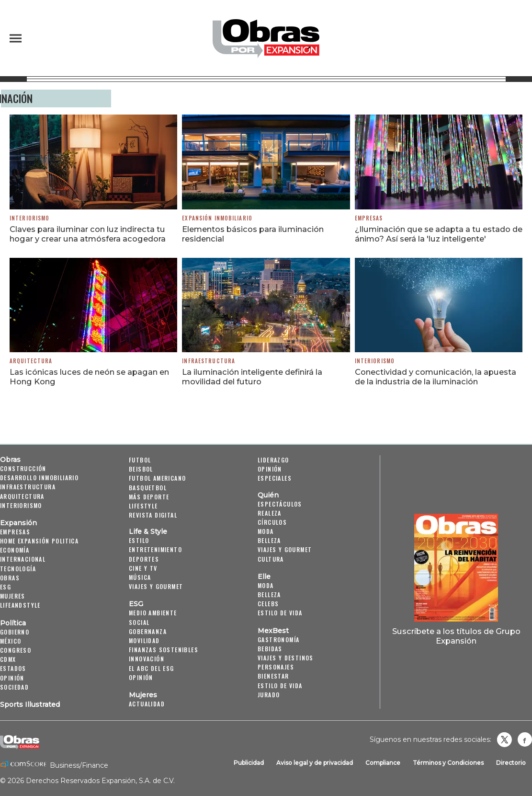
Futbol (140, 460)
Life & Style (148, 531)
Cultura (271, 559)
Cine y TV (143, 568)
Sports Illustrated (30, 704)
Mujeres (13, 596)
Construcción (23, 468)
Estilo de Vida (280, 686)
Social (139, 622)
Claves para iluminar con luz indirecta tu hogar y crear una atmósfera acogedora (88, 234)
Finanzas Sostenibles (164, 650)
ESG (6, 587)
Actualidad (147, 704)
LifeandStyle (20, 605)
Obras (10, 460)
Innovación (147, 659)
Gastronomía (278, 640)
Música (140, 577)
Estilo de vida (280, 613)
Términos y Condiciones (448, 763)
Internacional (23, 559)
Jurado (269, 695)
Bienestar (273, 676)
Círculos (272, 522)
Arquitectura (31, 361)
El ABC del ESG (152, 668)
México (11, 641)
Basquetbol (148, 488)
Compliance (383, 763)
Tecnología (18, 569)
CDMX (8, 659)
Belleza (269, 540)
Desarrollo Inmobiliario (39, 478)
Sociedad (14, 687)
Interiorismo (29, 218)
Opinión (12, 678)
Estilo (139, 540)
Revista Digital (153, 515)
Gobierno (15, 632)
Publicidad (249, 763)
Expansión (18, 523)
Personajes (276, 667)
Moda (266, 531)
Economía (15, 550)
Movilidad (144, 640)
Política (13, 623)
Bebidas (270, 649)
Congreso (16, 650)
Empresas (369, 218)
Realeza (270, 513)
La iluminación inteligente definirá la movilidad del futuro (252, 377)
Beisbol (141, 469)
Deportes (144, 559)
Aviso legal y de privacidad (315, 763)
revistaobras (504, 739)
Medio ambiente (153, 613)
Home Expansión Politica (39, 541)
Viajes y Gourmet (156, 586)
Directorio (511, 763)
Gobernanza (148, 631)
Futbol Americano (157, 478)
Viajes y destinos (286, 658)
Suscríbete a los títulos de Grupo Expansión (456, 636)
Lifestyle (143, 506)
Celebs (268, 604)
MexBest (273, 631)
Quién (268, 495)
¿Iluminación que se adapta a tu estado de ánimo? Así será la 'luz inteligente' (439, 234)
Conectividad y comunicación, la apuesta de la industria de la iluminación (436, 377)
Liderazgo (273, 460)
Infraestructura (209, 361)
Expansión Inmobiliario (217, 218)
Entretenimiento (155, 549)
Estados (13, 668)
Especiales (275, 478)
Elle (264, 577)
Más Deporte (149, 497)
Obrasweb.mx (525, 739)
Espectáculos (280, 504)
